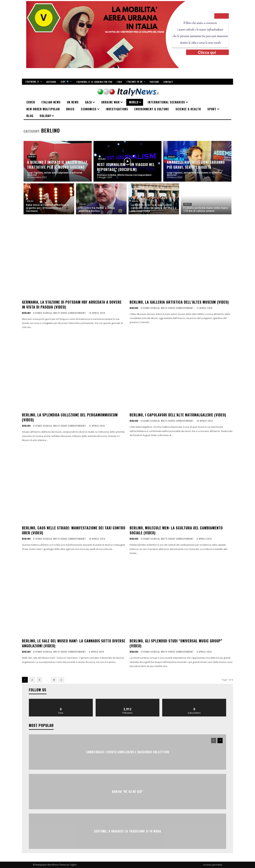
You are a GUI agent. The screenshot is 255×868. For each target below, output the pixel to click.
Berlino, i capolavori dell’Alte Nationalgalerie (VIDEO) (178, 415)
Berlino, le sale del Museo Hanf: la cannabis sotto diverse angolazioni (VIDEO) (74, 643)
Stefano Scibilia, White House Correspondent (59, 313)
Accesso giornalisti (213, 865)
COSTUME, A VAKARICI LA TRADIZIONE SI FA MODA (128, 831)
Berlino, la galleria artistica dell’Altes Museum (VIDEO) (179, 302)
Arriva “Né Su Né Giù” (127, 791)
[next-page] (61, 680)
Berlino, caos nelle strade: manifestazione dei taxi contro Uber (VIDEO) (74, 530)
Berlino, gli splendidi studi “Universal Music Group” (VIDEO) (176, 643)
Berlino (32, 157)
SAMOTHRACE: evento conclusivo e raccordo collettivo (128, 752)
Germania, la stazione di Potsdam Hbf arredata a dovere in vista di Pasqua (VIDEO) (72, 304)
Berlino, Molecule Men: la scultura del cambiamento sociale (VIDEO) (176, 530)
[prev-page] (214, 741)
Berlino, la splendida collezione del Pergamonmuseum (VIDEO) (70, 417)
